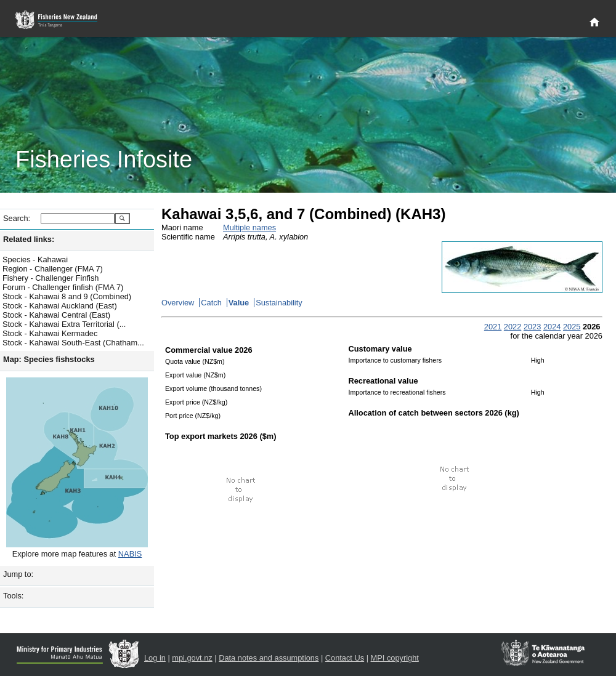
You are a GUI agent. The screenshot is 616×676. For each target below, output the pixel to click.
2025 (572, 327)
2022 (513, 327)
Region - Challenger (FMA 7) (53, 269)
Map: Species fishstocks (49, 359)
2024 (552, 327)
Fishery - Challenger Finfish (51, 278)
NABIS (130, 554)
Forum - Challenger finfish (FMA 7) (63, 287)
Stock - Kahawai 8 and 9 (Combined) (67, 296)
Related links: (29, 239)
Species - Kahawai (35, 260)
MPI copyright (395, 658)
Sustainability (279, 303)
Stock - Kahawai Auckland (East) (60, 306)
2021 (493, 327)
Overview (178, 303)
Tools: (13, 596)
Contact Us (345, 658)
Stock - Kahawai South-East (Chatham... (73, 343)
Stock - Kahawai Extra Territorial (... (64, 324)
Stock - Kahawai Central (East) (56, 315)
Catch (211, 303)
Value (239, 303)
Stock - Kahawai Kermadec (50, 333)
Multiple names (249, 227)
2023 (532, 327)
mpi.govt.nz (192, 658)
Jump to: (18, 574)
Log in (155, 658)
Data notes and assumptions (269, 658)
